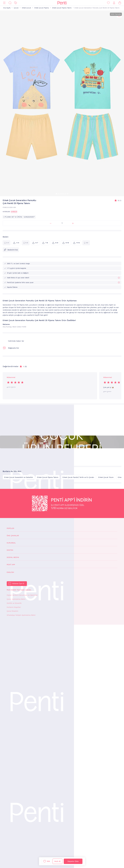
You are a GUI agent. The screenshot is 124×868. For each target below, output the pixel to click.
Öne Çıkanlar (13, 536)
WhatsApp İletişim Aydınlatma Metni (21, 615)
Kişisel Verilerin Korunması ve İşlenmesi (22, 595)
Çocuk (16, 8)
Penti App (11, 565)
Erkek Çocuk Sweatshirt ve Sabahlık (18, 477)
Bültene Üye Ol (18, 584)
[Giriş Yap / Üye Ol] (114, 3)
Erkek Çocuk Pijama (42, 8)
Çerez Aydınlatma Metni (16, 599)
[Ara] (10, 3)
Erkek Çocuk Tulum (106, 477)
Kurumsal (11, 543)
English (10, 572)
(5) (120, 201)
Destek (10, 550)
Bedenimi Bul (11, 250)
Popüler (10, 528)
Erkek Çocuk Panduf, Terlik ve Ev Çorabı (78, 477)
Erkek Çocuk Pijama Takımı (62, 8)
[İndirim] (16, 3)
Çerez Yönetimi (12, 611)
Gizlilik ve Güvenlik (14, 603)
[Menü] (4, 3)
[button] (56, 194)
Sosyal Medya (13, 557)
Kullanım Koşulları (14, 607)
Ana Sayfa (7, 8)
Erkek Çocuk (26, 8)
